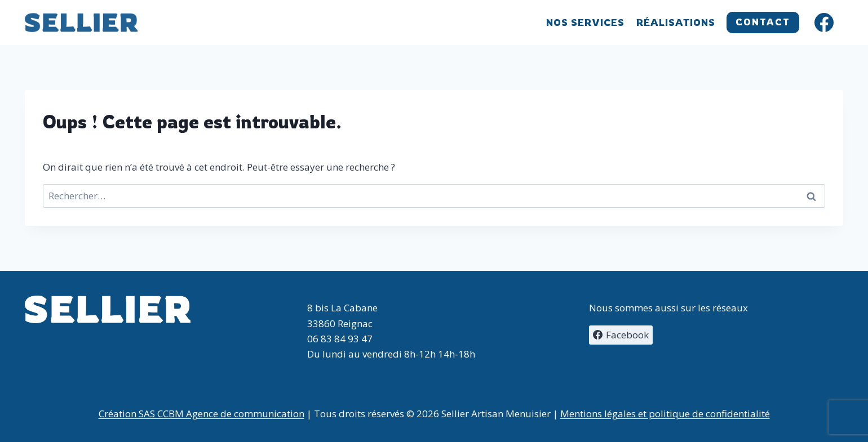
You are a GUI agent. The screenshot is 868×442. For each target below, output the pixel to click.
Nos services (585, 22)
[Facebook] (824, 23)
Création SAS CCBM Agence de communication (201, 414)
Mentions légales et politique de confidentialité (665, 414)
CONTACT (763, 22)
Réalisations (676, 22)
